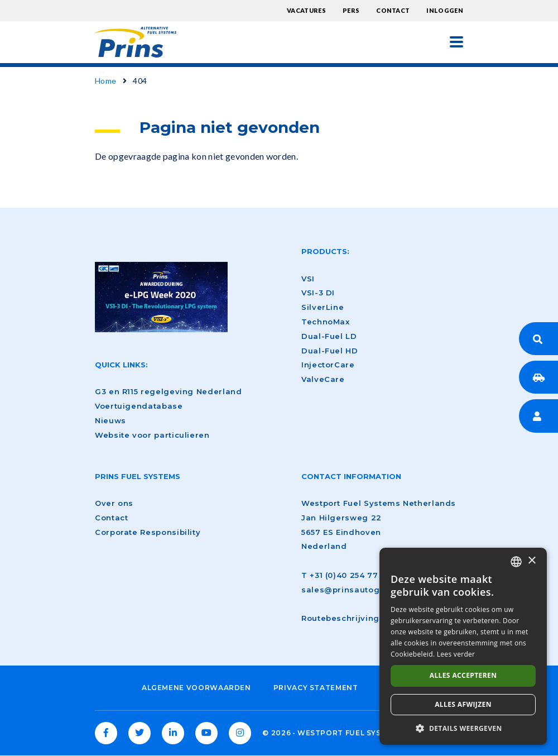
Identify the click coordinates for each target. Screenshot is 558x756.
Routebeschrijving (340, 618)
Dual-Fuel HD (330, 351)
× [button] (531, 561)
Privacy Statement (316, 688)
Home (105, 81)
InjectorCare (328, 365)
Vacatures (306, 10)
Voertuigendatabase (139, 406)
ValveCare (323, 379)
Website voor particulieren (152, 435)
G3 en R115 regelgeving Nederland (168, 391)
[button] (463, 728)
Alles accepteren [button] (463, 675)
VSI (308, 279)
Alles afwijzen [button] (463, 704)
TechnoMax (326, 322)
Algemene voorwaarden (196, 688)
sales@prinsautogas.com (356, 590)
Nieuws (110, 420)
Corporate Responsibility (148, 532)
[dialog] (463, 646)
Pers (351, 10)
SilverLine (323, 307)
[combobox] (516, 562)
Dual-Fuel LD (329, 336)
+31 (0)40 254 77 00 (350, 575)
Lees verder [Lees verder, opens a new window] (456, 654)
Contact (393, 10)
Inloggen (445, 10)
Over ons (114, 503)
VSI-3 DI (318, 293)
